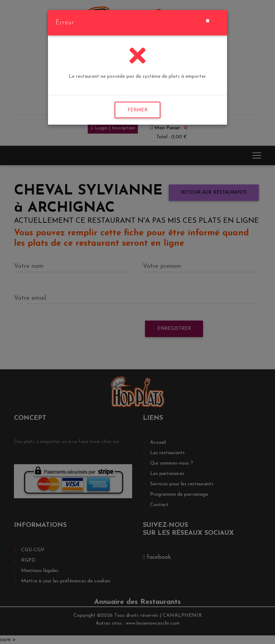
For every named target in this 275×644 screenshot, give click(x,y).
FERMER (137, 110)
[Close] (208, 20)
